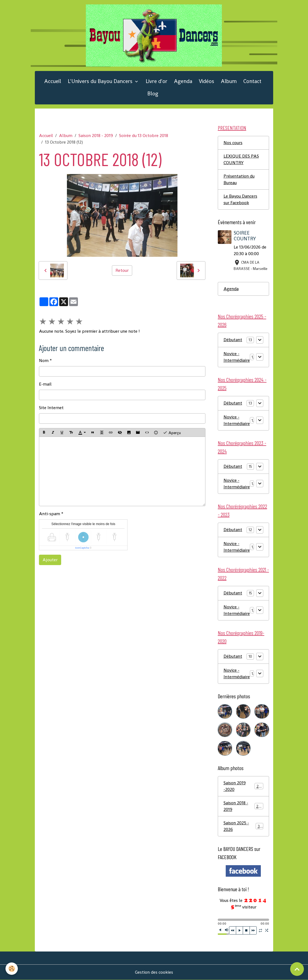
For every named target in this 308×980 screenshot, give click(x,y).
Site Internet (51, 408)
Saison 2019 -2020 (243, 786)
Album (229, 81)
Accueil (53, 81)
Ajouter (50, 560)
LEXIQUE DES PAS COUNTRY (241, 159)
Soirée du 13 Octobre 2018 (144, 136)
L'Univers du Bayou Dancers (101, 81)
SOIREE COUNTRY (245, 236)
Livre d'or (156, 81)
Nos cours (233, 143)
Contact (252, 81)
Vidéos (207, 81)
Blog (153, 94)
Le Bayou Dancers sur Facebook (240, 199)
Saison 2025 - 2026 (243, 826)
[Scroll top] (297, 969)
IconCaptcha (82, 548)
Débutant (233, 340)
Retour (122, 270)
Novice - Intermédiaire (237, 357)
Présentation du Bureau (239, 179)
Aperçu (172, 432)
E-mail (45, 384)
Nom (44, 361)
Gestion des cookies (154, 972)
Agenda (183, 81)
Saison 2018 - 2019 (96, 136)
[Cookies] (12, 969)
